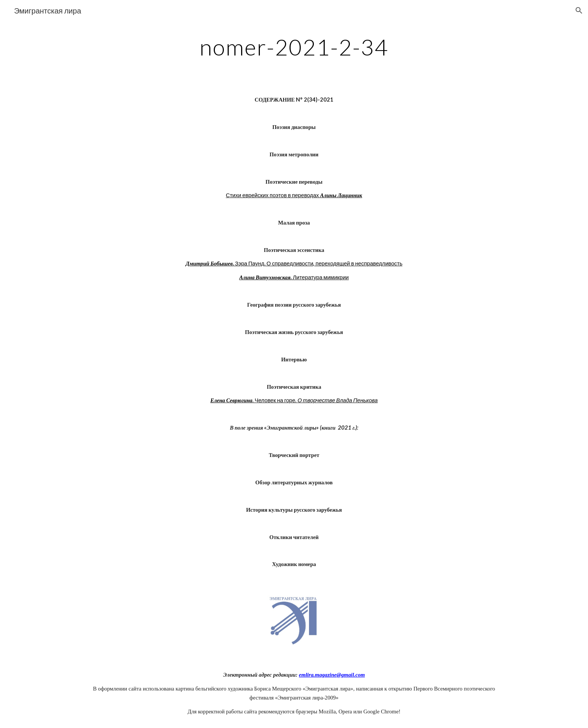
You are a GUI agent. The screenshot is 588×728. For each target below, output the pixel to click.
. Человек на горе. (275, 400)
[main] (294, 47)
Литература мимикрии (320, 277)
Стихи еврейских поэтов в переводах (273, 195)
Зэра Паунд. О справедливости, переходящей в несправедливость (318, 263)
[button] (579, 10)
